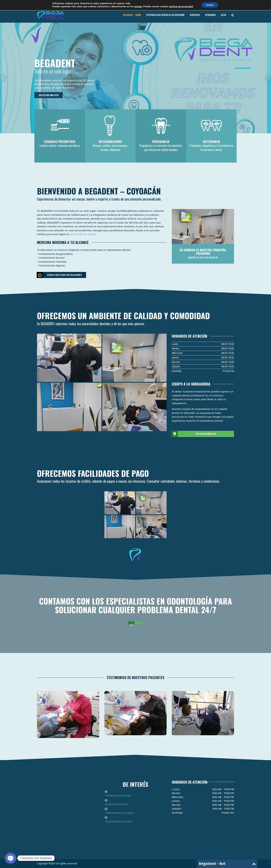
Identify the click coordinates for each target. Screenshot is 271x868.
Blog (224, 15)
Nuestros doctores (116, 804)
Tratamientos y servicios (120, 813)
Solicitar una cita (49, 95)
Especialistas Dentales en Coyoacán (165, 15)
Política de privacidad (118, 796)
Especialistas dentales (119, 821)
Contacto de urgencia (211, 4)
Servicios (195, 15)
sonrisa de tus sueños (83, 234)
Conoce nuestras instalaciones (59, 275)
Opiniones (211, 15)
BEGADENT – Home (132, 15)
